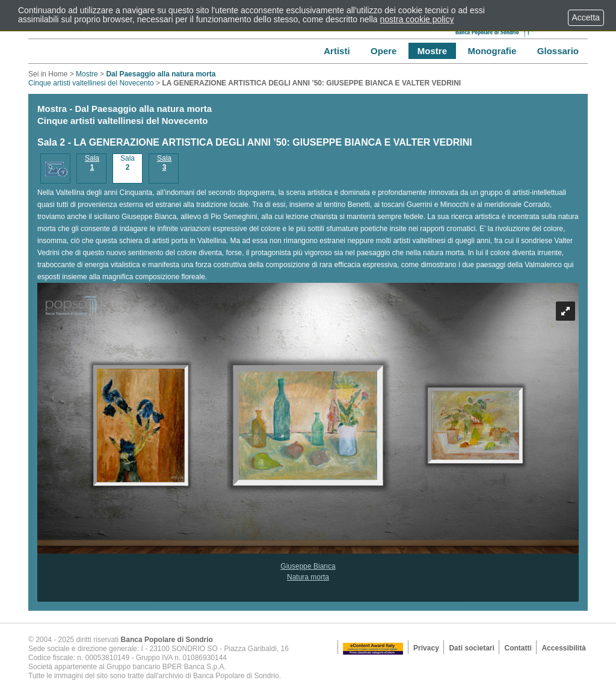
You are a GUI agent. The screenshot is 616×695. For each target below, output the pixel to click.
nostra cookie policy (417, 19)
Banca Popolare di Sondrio (167, 640)
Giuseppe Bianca (308, 566)
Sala (92, 163)
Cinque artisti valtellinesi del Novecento (122, 79)
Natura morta (308, 577)
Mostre (87, 74)
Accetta (586, 17)
